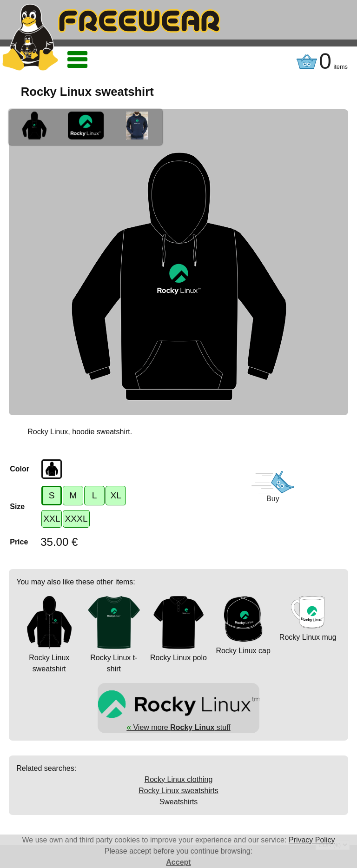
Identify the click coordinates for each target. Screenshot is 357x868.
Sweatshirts (179, 802)
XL (116, 495)
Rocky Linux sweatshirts (178, 791)
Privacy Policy (312, 840)
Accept (178, 862)
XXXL (76, 519)
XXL (52, 519)
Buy (273, 499)
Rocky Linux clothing (179, 779)
